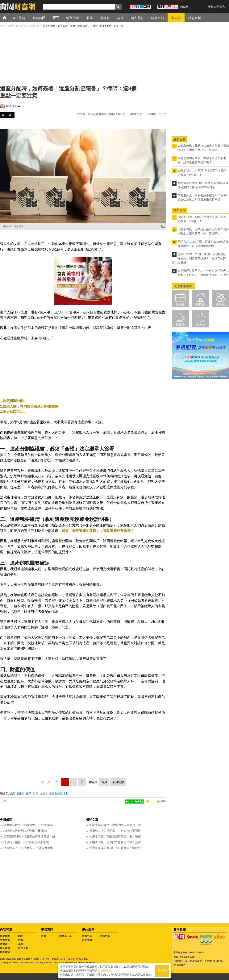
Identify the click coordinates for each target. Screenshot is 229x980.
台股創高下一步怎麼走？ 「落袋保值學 (28, 848)
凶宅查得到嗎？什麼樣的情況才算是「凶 (29, 836)
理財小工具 (65, 936)
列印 (163, 801)
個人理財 (5, 948)
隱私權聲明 (104, 971)
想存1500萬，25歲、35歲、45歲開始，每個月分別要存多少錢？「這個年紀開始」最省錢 (200, 258)
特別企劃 (23, 948)
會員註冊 (214, 7)
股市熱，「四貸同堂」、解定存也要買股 (115, 831)
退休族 (180, 324)
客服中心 (105, 936)
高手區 (200, 324)
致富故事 (5, 940)
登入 (222, 7)
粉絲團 (184, 7)
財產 (35, 794)
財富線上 (11, 106)
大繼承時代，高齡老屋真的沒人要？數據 (115, 836)
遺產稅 (20, 794)
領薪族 (180, 304)
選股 (44, 936)
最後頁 (93, 782)
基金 (21, 944)
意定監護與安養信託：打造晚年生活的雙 (115, 848)
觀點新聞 (5, 936)
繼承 (29, 794)
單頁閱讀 (118, 782)
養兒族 (220, 304)
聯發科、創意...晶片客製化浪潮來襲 (26, 842)
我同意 (162, 971)
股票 (21, 940)
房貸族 (200, 304)
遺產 (12, 794)
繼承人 (44, 794)
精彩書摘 (5, 952)
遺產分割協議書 (59, 794)
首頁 (8, 18)
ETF (21, 936)
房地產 (4, 944)
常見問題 (87, 940)
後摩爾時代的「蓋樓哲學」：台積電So (28, 825)
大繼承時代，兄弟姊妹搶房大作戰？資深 (115, 842)
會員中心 (87, 936)
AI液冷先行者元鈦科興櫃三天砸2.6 (25, 831)
